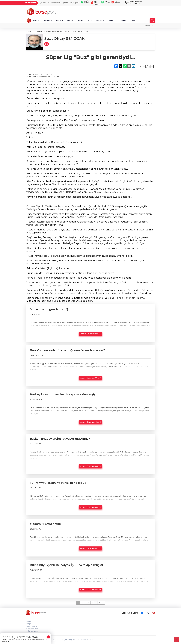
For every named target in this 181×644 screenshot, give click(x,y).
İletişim (29, 623)
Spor (90, 21)
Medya (80, 21)
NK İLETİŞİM (70, 640)
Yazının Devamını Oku (90, 333)
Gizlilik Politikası (32, 628)
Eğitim (133, 21)
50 (99, 602)
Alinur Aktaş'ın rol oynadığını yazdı (106, 192)
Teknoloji (112, 21)
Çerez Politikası (32, 626)
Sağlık (123, 21)
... (96, 602)
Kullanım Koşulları (33, 631)
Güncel (36, 21)
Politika (59, 21)
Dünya (70, 21)
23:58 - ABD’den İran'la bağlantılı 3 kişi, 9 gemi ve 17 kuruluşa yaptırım (61, 3)
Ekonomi (48, 21)
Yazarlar (147, 25)
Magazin (100, 21)
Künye (29, 621)
